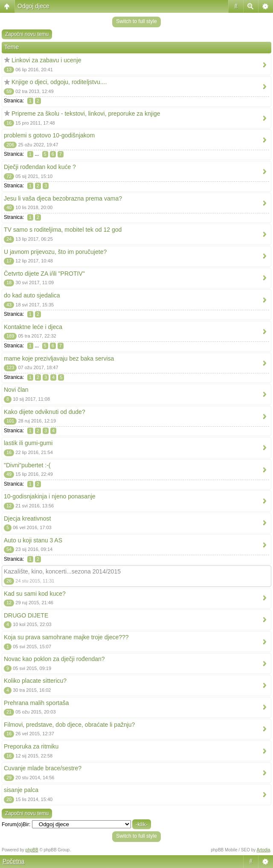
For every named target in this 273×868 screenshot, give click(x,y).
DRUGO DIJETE (26, 615)
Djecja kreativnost (28, 518)
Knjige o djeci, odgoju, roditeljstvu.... (59, 82)
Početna (13, 861)
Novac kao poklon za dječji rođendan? (54, 659)
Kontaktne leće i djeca (33, 327)
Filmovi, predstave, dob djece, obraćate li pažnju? (69, 725)
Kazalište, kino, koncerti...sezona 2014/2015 (62, 571)
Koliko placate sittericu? (35, 681)
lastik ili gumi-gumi (28, 443)
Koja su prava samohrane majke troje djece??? (66, 637)
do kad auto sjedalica (32, 295)
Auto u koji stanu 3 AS (33, 540)
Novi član (16, 390)
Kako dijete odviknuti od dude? (45, 412)
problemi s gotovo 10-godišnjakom (49, 135)
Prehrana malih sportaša (36, 703)
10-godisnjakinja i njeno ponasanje (50, 496)
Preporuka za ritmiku (31, 746)
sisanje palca (21, 790)
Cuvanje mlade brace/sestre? (43, 768)
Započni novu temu (27, 34)
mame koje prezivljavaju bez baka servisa (59, 358)
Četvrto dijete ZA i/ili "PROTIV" (44, 274)
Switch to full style (136, 21)
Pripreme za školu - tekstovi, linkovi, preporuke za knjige (86, 114)
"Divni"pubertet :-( (27, 465)
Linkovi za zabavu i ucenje (46, 60)
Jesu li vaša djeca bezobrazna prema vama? (63, 198)
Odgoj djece (33, 6)
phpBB (32, 850)
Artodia (264, 850)
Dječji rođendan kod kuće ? (40, 167)
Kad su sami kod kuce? (35, 594)
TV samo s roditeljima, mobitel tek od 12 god (63, 230)
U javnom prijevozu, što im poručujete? (55, 252)
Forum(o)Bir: (16, 824)
